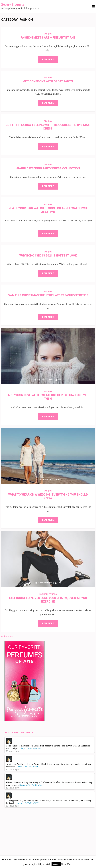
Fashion (48, 34)
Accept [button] (56, 864)
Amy (59, 380)
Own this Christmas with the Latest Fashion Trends (48, 295)
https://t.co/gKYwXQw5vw (31, 785)
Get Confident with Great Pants (48, 81)
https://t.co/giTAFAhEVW (27, 803)
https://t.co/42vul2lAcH (28, 767)
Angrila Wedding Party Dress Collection (48, 168)
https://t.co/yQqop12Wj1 (32, 748)
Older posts (7, 636)
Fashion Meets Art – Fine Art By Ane (48, 38)
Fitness (53, 594)
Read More (48, 59)
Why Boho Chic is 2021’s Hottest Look (48, 256)
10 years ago (12, 751)
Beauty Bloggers (13, 5)
